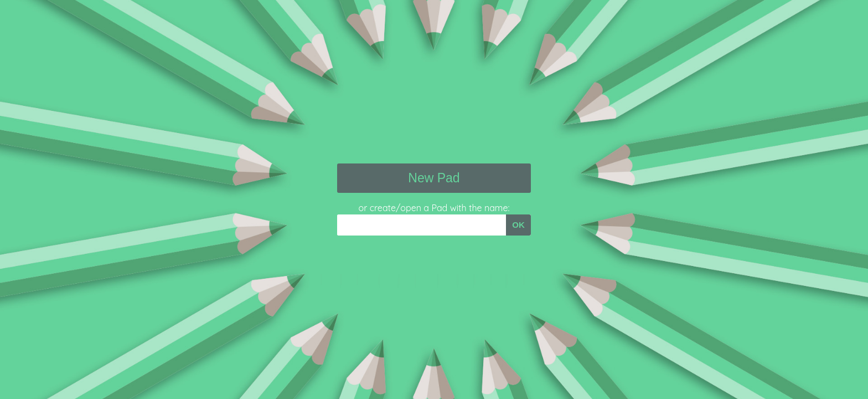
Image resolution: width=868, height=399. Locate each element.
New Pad (434, 178)
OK (518, 225)
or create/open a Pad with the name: (434, 208)
